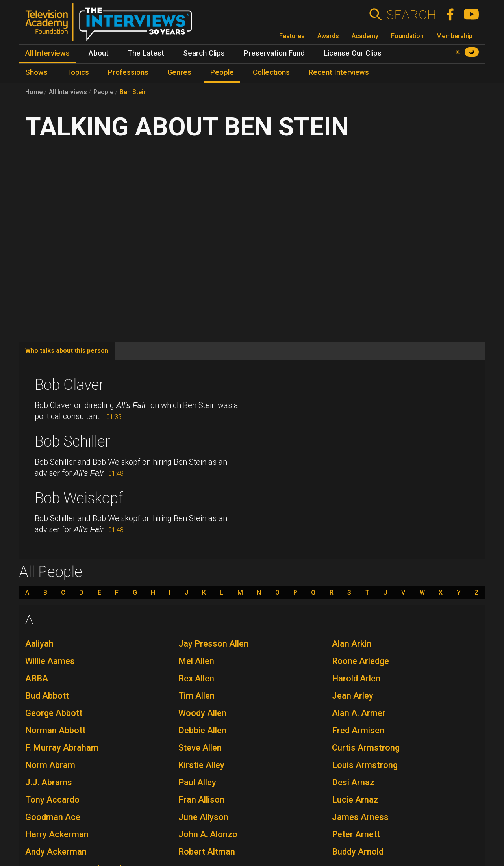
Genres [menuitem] (179, 72)
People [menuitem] (222, 72)
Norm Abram (50, 765)
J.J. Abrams (49, 782)
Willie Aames (50, 661)
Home (34, 92)
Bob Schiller (72, 441)
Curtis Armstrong (366, 748)
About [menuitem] (99, 53)
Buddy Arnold (358, 852)
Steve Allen (200, 748)
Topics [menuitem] (78, 72)
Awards (328, 36)
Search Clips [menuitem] (204, 53)
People (103, 92)
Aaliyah (39, 644)
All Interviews (68, 92)
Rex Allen (196, 678)
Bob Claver (69, 385)
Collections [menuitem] (271, 72)
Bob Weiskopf (79, 498)
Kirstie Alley (201, 765)
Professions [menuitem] (128, 72)
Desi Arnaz (353, 782)
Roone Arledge (360, 661)
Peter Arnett (356, 834)
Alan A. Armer (359, 713)
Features (292, 36)
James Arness (360, 817)
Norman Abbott (55, 730)
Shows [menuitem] (36, 72)
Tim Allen (196, 696)
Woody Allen (202, 713)
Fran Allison (201, 800)
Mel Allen (196, 661)
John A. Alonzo (208, 834)
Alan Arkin (352, 644)
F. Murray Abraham (62, 748)
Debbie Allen (202, 730)
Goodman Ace (53, 817)
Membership (454, 36)
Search (411, 15)
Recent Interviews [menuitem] (339, 72)
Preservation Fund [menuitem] (274, 53)
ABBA (37, 678)
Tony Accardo (52, 800)
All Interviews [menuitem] (47, 53)
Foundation (407, 36)
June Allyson (203, 817)
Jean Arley (353, 696)
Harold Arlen (356, 678)
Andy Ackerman (56, 852)
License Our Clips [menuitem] (353, 53)
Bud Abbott (47, 696)
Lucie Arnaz (355, 800)
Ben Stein (133, 92)
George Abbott (54, 713)
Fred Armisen (358, 730)
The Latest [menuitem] (146, 53)
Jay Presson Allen (213, 644)
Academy (365, 36)
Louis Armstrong (365, 765)
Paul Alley (197, 782)
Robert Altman (207, 852)
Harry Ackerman (57, 834)
